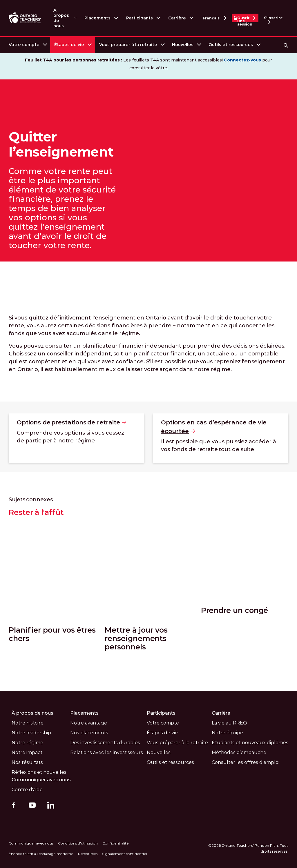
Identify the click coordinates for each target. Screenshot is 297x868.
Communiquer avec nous (41, 779)
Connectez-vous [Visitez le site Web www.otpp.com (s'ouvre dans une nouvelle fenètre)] (242, 60)
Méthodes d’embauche (239, 752)
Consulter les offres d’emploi (246, 762)
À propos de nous (61, 18)
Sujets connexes (31, 500)
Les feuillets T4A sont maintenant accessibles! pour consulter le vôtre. (148, 64)
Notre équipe (227, 732)
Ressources (88, 853)
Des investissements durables (105, 742)
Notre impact (27, 752)
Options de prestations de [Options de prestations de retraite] (71, 422)
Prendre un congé (235, 630)
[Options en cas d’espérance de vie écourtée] (221, 438)
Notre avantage (89, 723)
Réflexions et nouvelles (39, 772)
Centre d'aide (27, 789)
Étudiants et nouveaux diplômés (250, 742)
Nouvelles (183, 45)
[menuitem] (27, 45)
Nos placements (89, 732)
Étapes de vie (69, 45)
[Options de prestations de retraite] (76, 438)
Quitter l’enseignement (61, 144)
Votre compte (24, 45)
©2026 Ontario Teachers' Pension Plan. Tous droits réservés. (248, 848)
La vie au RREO (229, 723)
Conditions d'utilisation (78, 843)
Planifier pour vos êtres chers (52, 634)
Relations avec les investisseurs (107, 752)
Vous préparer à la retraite (128, 45)
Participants (140, 18)
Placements (97, 18)
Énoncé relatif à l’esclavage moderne (41, 853)
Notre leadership (31, 732)
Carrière (177, 18)
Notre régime (27, 742)
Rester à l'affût (36, 512)
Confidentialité (116, 843)
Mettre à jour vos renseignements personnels (136, 638)
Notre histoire (28, 723)
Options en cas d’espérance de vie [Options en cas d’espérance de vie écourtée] (214, 427)
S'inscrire (273, 19)
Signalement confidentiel (125, 853)
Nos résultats (27, 762)
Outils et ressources (231, 45)
